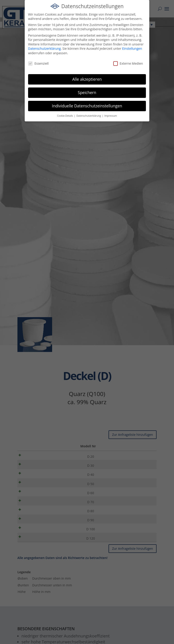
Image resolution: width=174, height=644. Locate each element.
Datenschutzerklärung (44, 48)
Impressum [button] (111, 116)
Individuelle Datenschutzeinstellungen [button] (87, 106)
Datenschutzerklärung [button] (89, 116)
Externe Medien (128, 63)
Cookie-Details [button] (65, 116)
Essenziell (38, 63)
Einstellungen (132, 48)
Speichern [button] (87, 92)
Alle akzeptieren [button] (87, 79)
